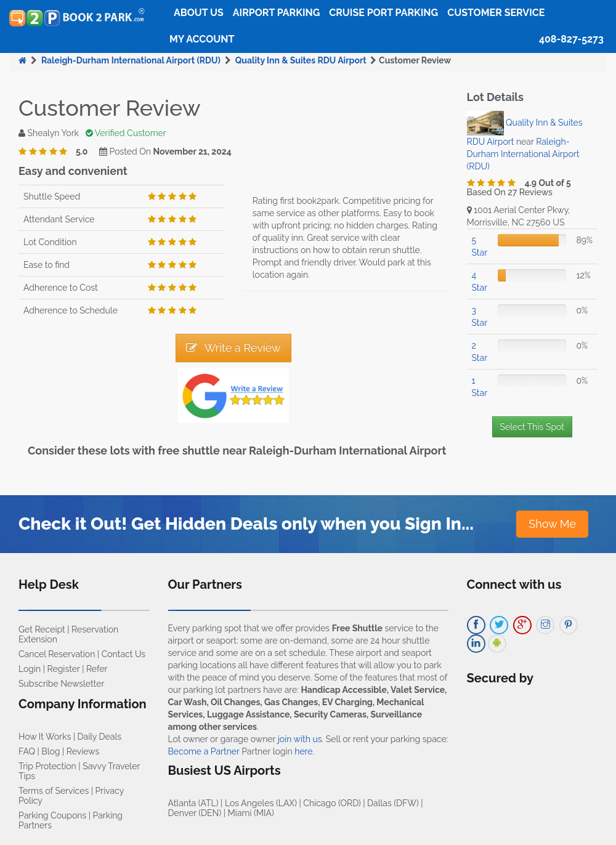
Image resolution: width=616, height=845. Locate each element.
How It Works (45, 737)
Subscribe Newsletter (61, 684)
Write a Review (233, 348)
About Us (199, 13)
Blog (51, 751)
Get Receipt (42, 629)
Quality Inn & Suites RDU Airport (301, 60)
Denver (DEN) (195, 813)
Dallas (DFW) (393, 803)
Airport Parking (276, 13)
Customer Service (496, 13)
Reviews (83, 751)
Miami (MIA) (251, 813)
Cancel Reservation (57, 654)
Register (64, 669)
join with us (300, 739)
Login (30, 669)
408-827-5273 (571, 39)
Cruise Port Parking (383, 13)
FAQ (27, 751)
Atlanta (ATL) (193, 803)
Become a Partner (204, 751)
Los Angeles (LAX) (261, 803)
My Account (202, 39)
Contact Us (124, 654)
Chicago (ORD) (332, 803)
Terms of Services (54, 791)
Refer (97, 669)
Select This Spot (532, 427)
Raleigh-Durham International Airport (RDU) (131, 60)
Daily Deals (99, 737)
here (303, 751)
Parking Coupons (52, 815)
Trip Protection (47, 766)
